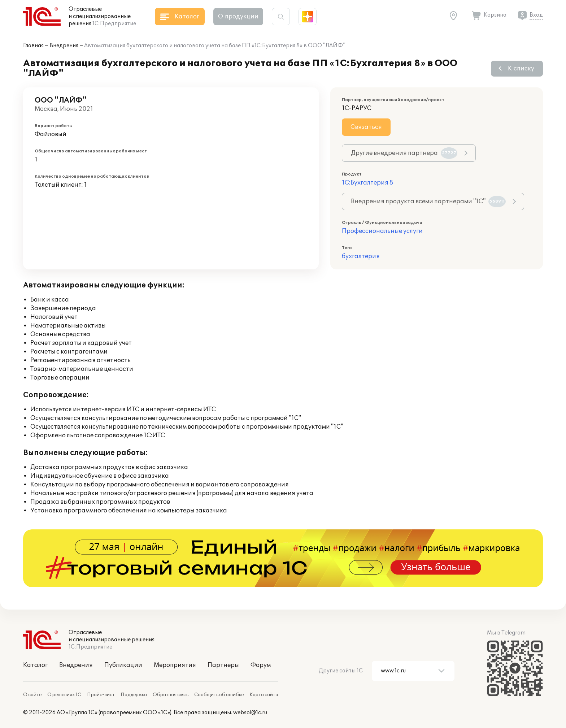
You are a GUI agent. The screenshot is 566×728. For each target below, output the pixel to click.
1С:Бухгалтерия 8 (367, 183)
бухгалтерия (361, 256)
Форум (261, 665)
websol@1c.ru (250, 713)
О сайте (32, 695)
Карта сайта (264, 695)
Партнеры (223, 665)
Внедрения (64, 46)
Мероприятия (175, 665)
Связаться (366, 127)
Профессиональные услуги (382, 231)
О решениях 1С (64, 695)
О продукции (238, 17)
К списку (521, 69)
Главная (33, 46)
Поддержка (134, 695)
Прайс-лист (101, 695)
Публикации (123, 665)
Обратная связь (171, 695)
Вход (536, 15)
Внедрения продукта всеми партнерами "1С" (428, 201)
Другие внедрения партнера (404, 153)
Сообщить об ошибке (219, 695)
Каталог (35, 665)
